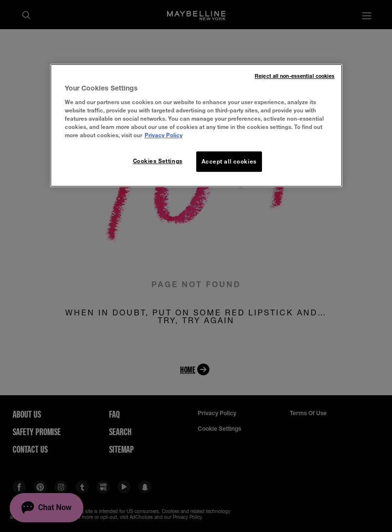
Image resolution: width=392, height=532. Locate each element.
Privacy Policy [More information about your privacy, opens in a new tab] (164, 135)
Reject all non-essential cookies (295, 76)
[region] (196, 125)
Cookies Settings (158, 161)
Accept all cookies (229, 161)
